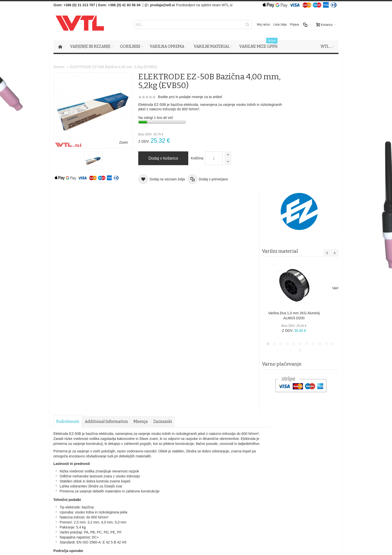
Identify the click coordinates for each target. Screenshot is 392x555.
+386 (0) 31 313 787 (79, 5)
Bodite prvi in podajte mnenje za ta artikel (178, 97)
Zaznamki (163, 203)
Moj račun (264, 25)
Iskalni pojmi (93, 430)
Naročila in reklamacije (154, 430)
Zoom (111, 131)
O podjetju (143, 472)
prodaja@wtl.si (162, 5)
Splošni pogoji (146, 462)
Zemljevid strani (67, 430)
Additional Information (106, 203)
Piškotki (141, 467)
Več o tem (68, 498)
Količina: (185, 158)
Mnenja (141, 203)
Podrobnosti (68, 203)
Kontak (141, 477)
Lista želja (280, 25)
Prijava (295, 25)
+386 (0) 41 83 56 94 (124, 5)
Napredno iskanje (119, 430)
